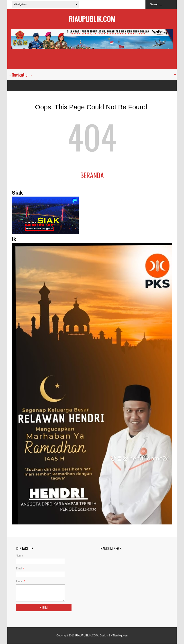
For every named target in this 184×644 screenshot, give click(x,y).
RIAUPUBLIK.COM (92, 19)
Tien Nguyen (120, 636)
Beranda (92, 175)
